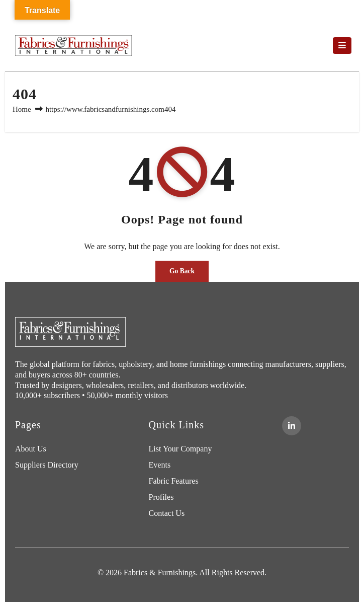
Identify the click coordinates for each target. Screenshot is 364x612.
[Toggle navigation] (342, 46)
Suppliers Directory (47, 465)
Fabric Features (174, 481)
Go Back (182, 271)
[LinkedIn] (292, 426)
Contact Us (167, 513)
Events (160, 465)
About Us (31, 449)
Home (22, 109)
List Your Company (180, 449)
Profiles (161, 497)
